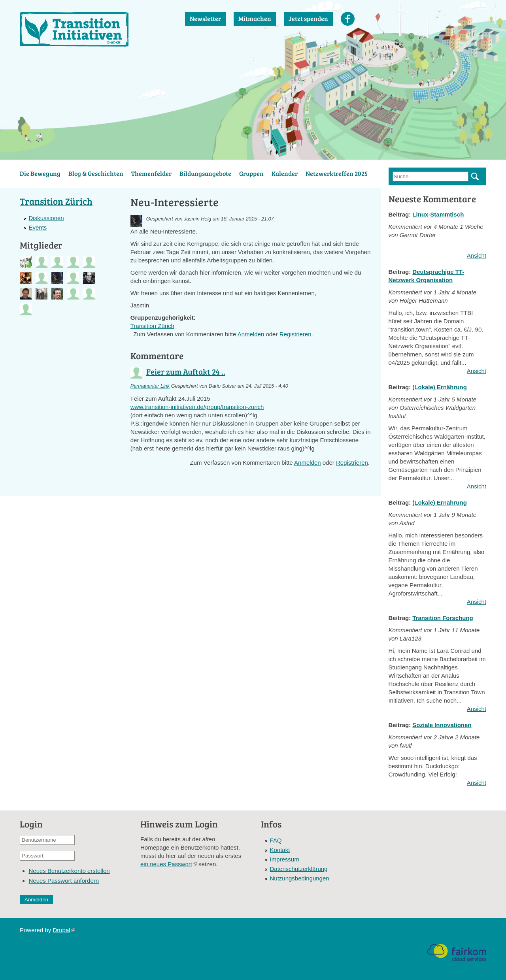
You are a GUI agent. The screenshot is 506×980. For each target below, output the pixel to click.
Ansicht (477, 255)
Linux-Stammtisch (438, 214)
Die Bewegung (40, 173)
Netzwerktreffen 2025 (337, 173)
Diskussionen (46, 218)
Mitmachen (255, 18)
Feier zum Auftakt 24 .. (186, 371)
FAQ (276, 840)
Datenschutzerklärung (299, 869)
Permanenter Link (150, 386)
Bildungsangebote (205, 173)
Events (38, 227)
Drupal (64, 930)
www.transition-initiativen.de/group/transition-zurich (197, 407)
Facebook (348, 19)
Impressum (285, 859)
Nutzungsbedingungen (300, 878)
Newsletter (205, 18)
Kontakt (280, 850)
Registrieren (295, 334)
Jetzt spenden (308, 18)
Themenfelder (151, 173)
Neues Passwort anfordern (64, 881)
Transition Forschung (443, 618)
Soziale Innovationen (442, 725)
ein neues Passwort (169, 864)
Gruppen (251, 173)
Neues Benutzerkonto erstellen (69, 871)
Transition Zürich (152, 326)
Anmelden (251, 334)
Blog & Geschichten (96, 173)
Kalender (285, 173)
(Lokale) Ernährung (440, 387)
